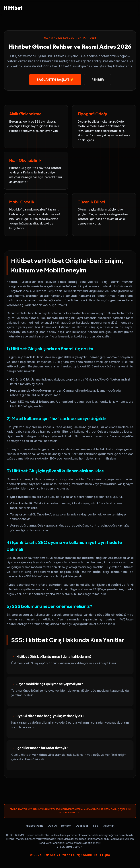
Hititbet (13, 8)
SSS (96, 825)
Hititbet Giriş (35, 825)
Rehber (98, 80)
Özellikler (82, 825)
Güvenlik (109, 825)
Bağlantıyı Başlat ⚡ (55, 80)
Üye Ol (52, 825)
